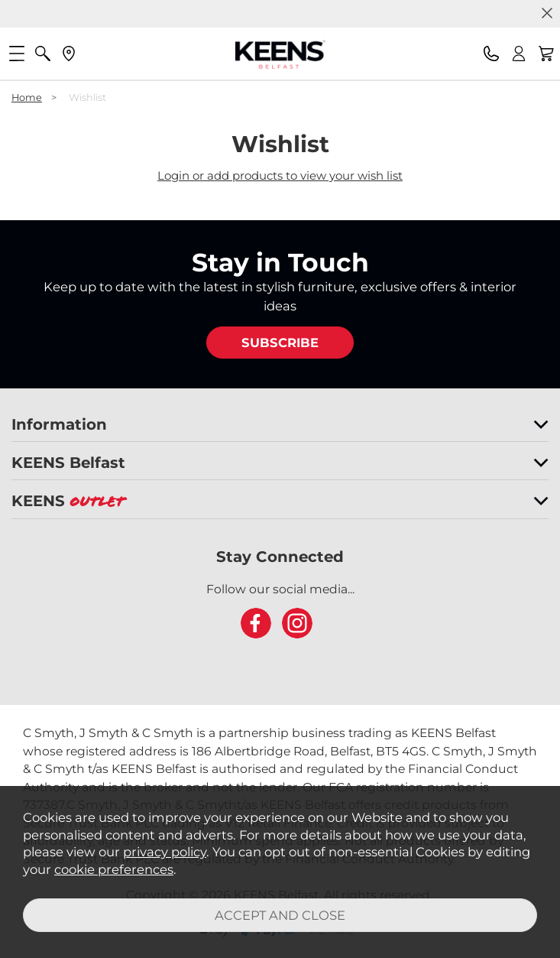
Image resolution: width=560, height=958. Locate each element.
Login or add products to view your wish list (280, 175)
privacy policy (165, 852)
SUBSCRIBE (280, 343)
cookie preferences (114, 869)
